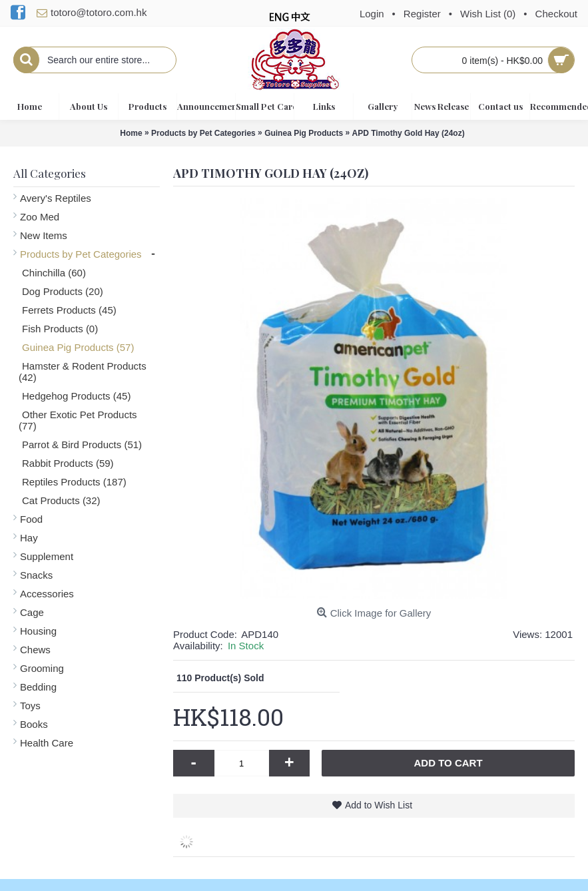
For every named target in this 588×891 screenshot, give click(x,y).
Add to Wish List (379, 805)
